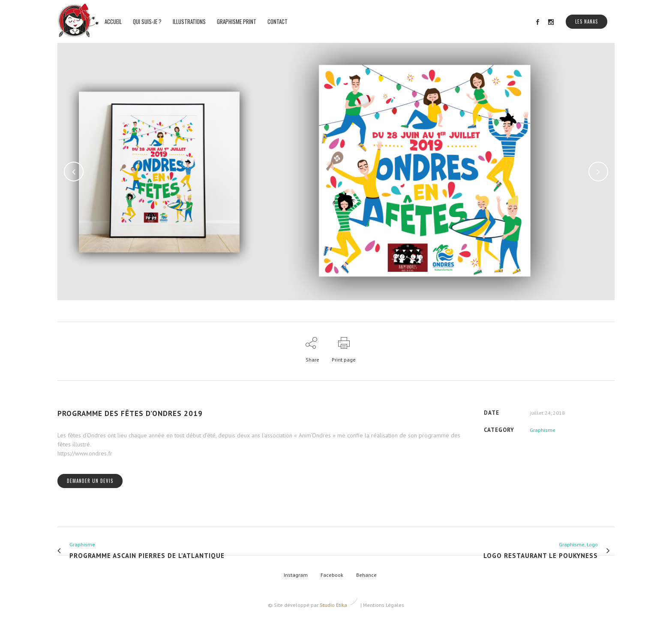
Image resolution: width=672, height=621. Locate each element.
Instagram (296, 575)
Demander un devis (90, 481)
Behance (366, 575)
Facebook (332, 575)
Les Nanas (586, 21)
